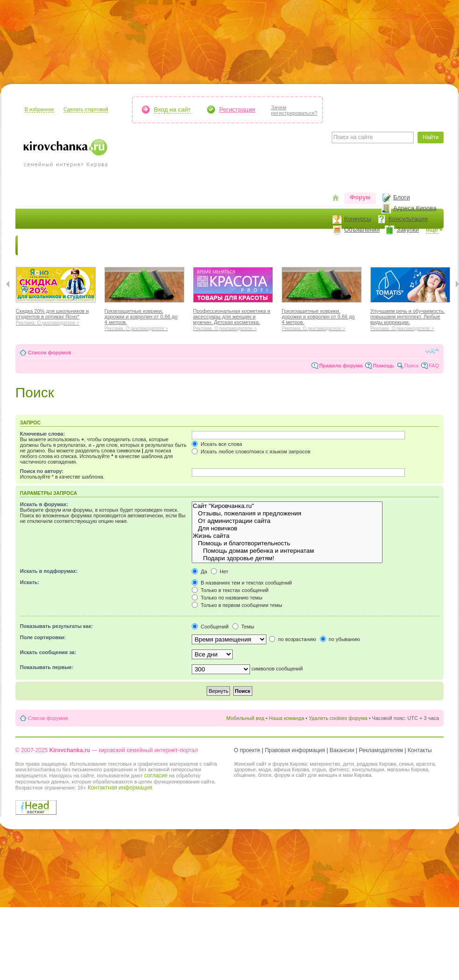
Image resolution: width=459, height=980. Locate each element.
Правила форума (341, 366)
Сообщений (210, 627)
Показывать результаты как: (56, 626)
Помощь (383, 366)
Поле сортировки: (43, 637)
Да (199, 571)
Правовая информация (295, 750)
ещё (432, 229)
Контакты (420, 750)
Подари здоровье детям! (287, 558)
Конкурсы (358, 219)
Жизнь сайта (287, 536)
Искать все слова (217, 444)
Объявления (362, 229)
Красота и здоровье (127, 245)
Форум (360, 197)
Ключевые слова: (43, 434)
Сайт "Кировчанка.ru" (287, 506)
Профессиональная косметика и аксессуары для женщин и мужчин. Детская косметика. (233, 318)
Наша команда (287, 718)
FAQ (434, 366)
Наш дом (212, 245)
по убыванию (340, 639)
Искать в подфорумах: (49, 571)
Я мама (72, 245)
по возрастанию (292, 639)
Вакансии (342, 750)
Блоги (402, 197)
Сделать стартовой (86, 109)
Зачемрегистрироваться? (294, 110)
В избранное (39, 109)
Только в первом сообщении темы (237, 605)
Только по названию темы (227, 598)
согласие (156, 776)
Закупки (408, 229)
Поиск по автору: (42, 471)
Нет (220, 571)
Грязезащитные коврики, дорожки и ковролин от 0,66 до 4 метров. (144, 318)
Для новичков (287, 529)
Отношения (299, 245)
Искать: (30, 582)
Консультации (408, 219)
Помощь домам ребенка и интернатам (287, 551)
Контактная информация (120, 788)
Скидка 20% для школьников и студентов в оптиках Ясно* (56, 316)
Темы (243, 627)
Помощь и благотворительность (287, 543)
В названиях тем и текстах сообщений (242, 583)
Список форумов (50, 353)
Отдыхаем (253, 245)
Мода (178, 245)
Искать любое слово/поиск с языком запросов (251, 451)
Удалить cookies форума (338, 718)
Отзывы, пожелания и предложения (287, 514)
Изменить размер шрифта (432, 351)
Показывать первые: (47, 667)
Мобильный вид (245, 718)
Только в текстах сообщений (230, 590)
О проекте (247, 750)
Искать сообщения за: (48, 652)
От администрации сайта (287, 521)
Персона (394, 245)
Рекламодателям (381, 750)
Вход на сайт (172, 109)
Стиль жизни (349, 245)
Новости (36, 245)
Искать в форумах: (44, 504)
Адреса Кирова (415, 208)
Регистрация (237, 109)
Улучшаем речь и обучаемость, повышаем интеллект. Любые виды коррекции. (410, 318)
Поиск (411, 366)
